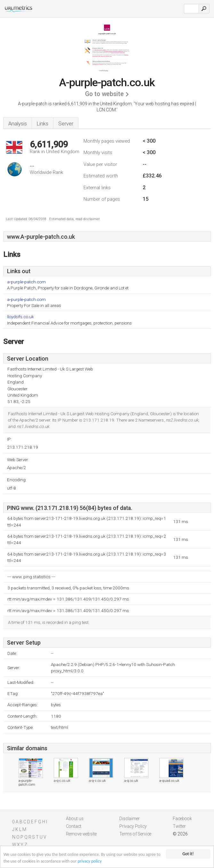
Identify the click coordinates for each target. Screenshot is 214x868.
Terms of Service (135, 834)
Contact (74, 826)
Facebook (182, 819)
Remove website (81, 834)
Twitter (179, 826)
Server (66, 123)
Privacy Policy (133, 826)
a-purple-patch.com (26, 282)
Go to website (104, 94)
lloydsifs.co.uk (20, 317)
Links (43, 123)
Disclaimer (130, 819)
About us (75, 819)
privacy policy (90, 861)
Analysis (18, 123)
